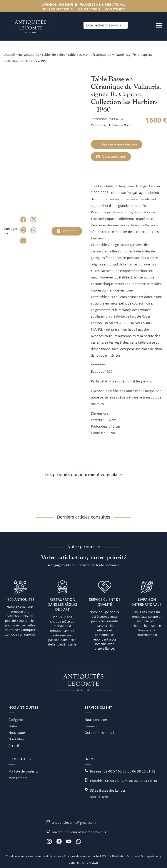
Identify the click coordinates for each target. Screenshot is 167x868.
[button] (23, 220)
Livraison (91, 726)
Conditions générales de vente (25, 856)
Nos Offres (17, 739)
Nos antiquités (28, 55)
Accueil (10, 55)
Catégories (16, 720)
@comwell (134, 856)
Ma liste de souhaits (23, 771)
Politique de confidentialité (81, 856)
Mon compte (115, 9)
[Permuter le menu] (159, 25)
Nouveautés (17, 733)
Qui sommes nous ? (99, 733)
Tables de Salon (53, 55)
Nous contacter (55, 9)
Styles (13, 726)
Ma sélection (89, 9)
